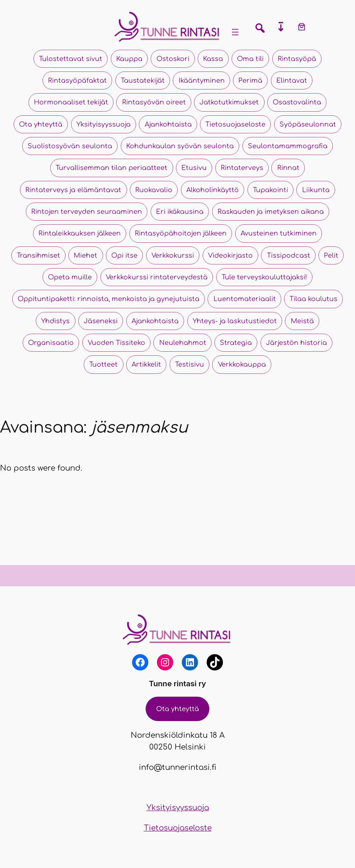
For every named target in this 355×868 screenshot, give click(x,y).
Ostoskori (173, 59)
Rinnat (288, 168)
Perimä (250, 80)
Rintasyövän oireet (154, 102)
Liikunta (316, 190)
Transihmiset (38, 255)
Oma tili (250, 59)
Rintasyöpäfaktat (77, 80)
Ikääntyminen (202, 80)
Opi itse (124, 255)
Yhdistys (55, 321)
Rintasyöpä (297, 59)
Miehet (85, 255)
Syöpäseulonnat (308, 124)
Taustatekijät (143, 80)
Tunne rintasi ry (177, 684)
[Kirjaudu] (325, 26)
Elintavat (292, 80)
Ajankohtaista (168, 124)
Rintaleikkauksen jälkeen (80, 233)
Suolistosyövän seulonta (70, 146)
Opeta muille (70, 277)
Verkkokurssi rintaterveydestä (157, 277)
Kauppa (129, 59)
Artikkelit (146, 364)
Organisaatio (51, 343)
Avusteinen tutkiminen (279, 233)
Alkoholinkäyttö (213, 190)
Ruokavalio (154, 190)
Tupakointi (270, 190)
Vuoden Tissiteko (116, 343)
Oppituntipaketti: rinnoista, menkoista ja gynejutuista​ (109, 299)
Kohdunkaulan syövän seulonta (180, 146)
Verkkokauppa (242, 364)
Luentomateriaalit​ (245, 299)
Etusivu (194, 168)
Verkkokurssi (173, 255)
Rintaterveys (242, 168)
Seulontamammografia (288, 146)
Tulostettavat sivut (71, 59)
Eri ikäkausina (180, 212)
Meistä (302, 321)
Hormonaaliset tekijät (71, 102)
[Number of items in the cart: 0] (302, 26)
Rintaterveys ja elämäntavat (73, 190)
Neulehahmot (183, 343)
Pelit (331, 255)
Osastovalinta (297, 102)
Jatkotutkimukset (229, 102)
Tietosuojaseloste (235, 124)
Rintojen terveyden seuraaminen (87, 212)
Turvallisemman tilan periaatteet (111, 168)
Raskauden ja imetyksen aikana (271, 212)
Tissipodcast (289, 255)
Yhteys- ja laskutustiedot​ (235, 321)
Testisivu (189, 364)
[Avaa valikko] (235, 32)
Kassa (213, 59)
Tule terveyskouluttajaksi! (264, 277)
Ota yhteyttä (41, 124)
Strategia (236, 343)
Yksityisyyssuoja (104, 124)
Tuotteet (103, 364)
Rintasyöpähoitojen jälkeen (181, 233)
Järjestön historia (296, 343)
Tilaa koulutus (313, 299)
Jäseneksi (101, 321)
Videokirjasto (230, 255)
